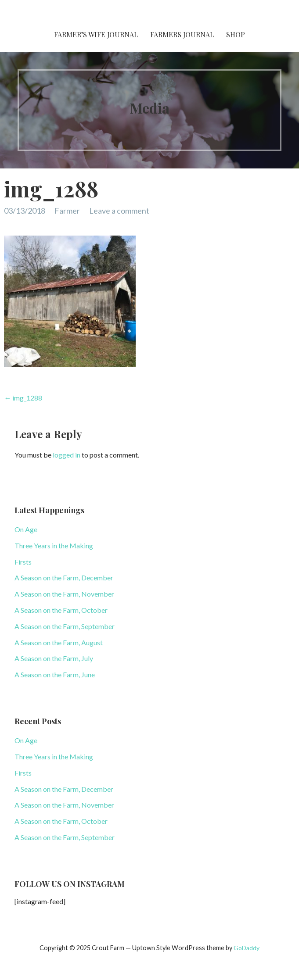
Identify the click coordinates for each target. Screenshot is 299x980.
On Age (26, 529)
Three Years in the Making (54, 545)
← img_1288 (23, 398)
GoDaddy (247, 948)
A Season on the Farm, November (64, 594)
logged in (67, 455)
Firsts (23, 562)
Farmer (67, 211)
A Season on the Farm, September (65, 626)
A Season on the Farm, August (59, 642)
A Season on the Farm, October (61, 610)
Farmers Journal (182, 34)
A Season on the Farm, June (55, 674)
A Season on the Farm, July (54, 658)
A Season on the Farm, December (64, 578)
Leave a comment (119, 211)
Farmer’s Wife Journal (96, 34)
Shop (236, 34)
